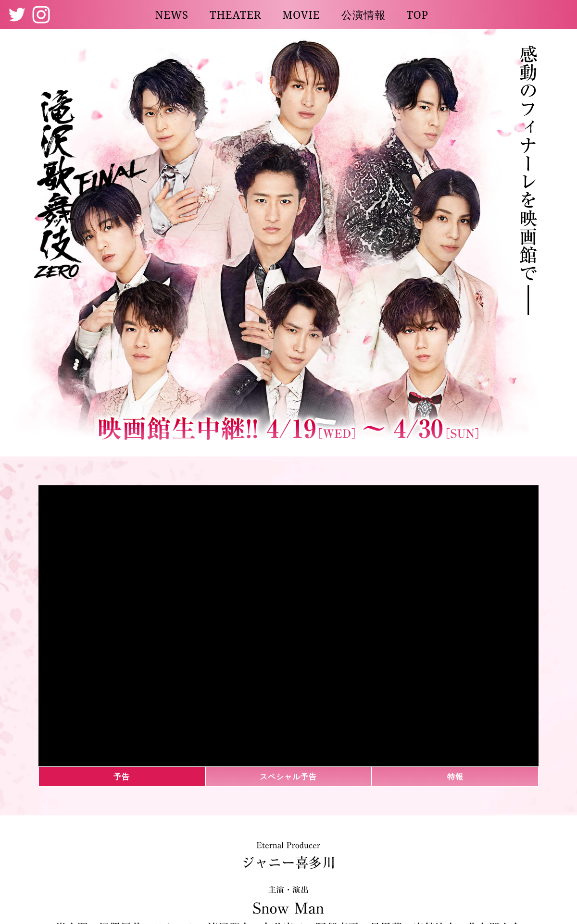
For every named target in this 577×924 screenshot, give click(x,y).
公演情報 (364, 14)
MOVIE (301, 14)
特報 (455, 776)
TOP (418, 14)
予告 (122, 776)
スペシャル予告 (288, 776)
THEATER (235, 14)
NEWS (172, 14)
